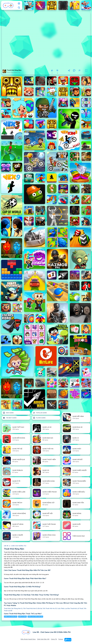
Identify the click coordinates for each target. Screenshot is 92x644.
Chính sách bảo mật (43, 639)
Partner (61, 639)
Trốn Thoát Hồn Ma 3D (50, 608)
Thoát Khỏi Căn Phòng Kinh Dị (13, 608)
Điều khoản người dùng (28, 639)
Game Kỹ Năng (22, 617)
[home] (19, 3)
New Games (8, 413)
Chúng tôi (54, 639)
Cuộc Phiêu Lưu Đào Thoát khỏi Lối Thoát (70, 608)
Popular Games (40, 413)
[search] (19, 8)
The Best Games (10, 418)
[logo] (8, 5)
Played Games (39, 418)
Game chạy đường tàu (13, 72)
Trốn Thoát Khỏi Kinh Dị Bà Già (33, 608)
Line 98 (6, 546)
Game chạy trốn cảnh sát (35, 617)
